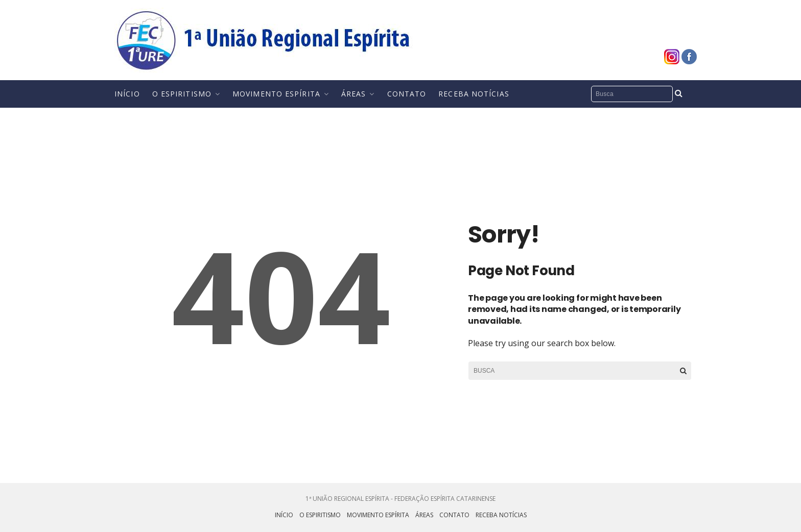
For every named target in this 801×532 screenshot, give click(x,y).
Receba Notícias (474, 94)
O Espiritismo (182, 94)
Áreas (354, 94)
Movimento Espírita (276, 94)
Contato (407, 94)
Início (127, 94)
